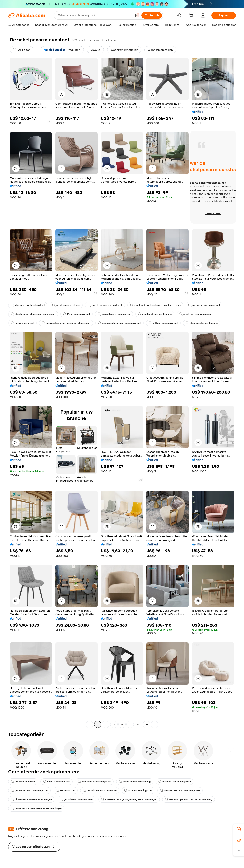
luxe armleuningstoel (138, 790)
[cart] (192, 16)
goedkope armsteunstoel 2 (105, 305)
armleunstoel (65, 790)
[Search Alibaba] (95, 15)
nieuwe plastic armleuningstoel (180, 790)
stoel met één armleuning (155, 314)
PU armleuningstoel (76, 314)
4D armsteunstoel (23, 782)
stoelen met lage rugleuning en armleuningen (129, 799)
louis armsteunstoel (57, 782)
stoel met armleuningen (195, 314)
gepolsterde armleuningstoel (29, 790)
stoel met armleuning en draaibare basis (155, 305)
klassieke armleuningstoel (28, 305)
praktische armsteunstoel (100, 790)
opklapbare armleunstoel (114, 314)
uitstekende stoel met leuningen (31, 799)
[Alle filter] (22, 50)
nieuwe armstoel (22, 323)
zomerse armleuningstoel (94, 782)
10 (147, 724)
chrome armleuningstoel (175, 782)
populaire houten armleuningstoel (119, 323)
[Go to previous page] (89, 724)
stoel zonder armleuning (202, 323)
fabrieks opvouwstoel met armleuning (188, 799)
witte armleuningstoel (163, 323)
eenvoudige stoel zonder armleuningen (66, 323)
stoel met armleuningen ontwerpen (33, 314)
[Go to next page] (155, 724)
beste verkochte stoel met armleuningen (36, 808)
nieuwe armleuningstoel (204, 305)
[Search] (152, 15)
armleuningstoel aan (66, 305)
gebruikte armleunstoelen (76, 799)
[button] (137, 15)
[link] (239, 829)
